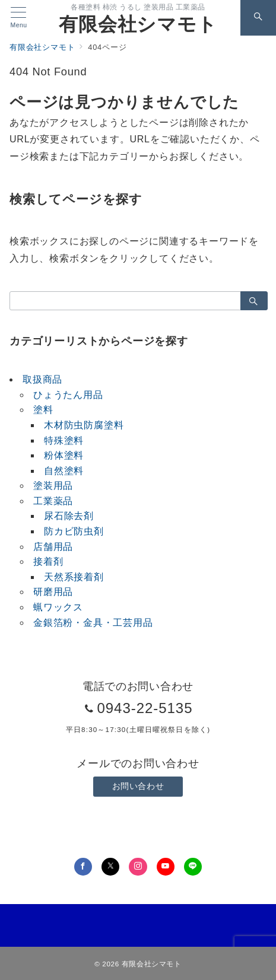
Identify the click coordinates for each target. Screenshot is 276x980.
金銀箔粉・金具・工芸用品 (93, 623)
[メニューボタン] (19, 18)
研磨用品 (53, 592)
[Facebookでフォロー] (83, 867)
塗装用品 (53, 486)
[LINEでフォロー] (193, 867)
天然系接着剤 (74, 577)
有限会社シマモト (138, 24)
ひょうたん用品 (68, 395)
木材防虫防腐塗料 (84, 425)
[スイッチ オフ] (258, 18)
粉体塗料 (64, 455)
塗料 (43, 410)
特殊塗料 (64, 440)
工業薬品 (53, 501)
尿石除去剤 (69, 516)
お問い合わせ (138, 786)
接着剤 (48, 561)
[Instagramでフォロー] (138, 867)
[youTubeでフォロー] (166, 867)
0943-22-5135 (145, 708)
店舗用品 (53, 547)
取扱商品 (42, 379)
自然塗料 (64, 471)
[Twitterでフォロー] (110, 867)
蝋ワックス (58, 607)
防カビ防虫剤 (74, 531)
